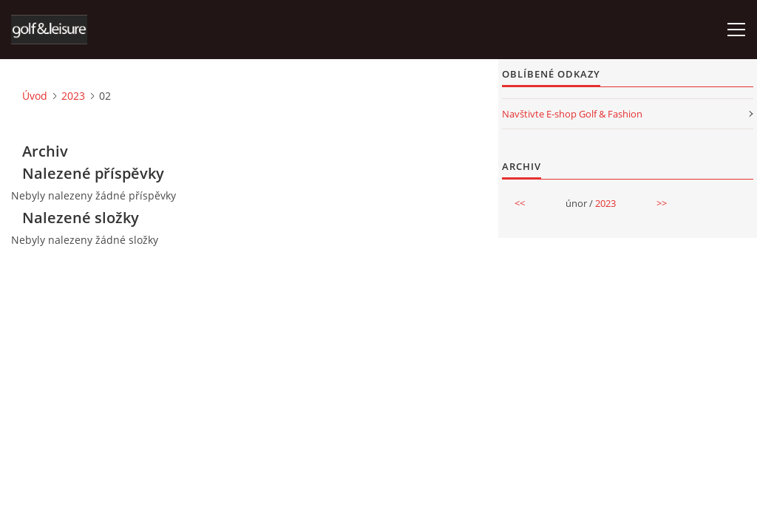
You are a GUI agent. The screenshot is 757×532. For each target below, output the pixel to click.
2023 (73, 96)
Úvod (35, 96)
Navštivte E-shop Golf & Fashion (572, 114)
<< (520, 203)
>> (662, 203)
